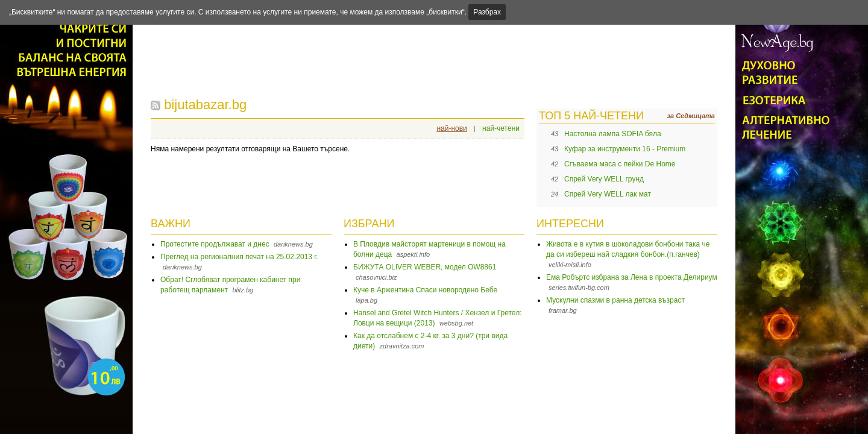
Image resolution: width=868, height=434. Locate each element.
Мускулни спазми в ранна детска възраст (615, 300)
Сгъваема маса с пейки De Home (620, 164)
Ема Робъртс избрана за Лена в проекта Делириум (632, 277)
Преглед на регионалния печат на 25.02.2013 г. (239, 257)
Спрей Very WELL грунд (604, 179)
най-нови (451, 128)
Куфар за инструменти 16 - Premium (625, 149)
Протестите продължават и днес (215, 244)
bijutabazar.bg (205, 105)
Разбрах (487, 12)
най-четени (501, 128)
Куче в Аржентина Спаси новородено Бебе (425, 290)
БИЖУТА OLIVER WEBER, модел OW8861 (425, 267)
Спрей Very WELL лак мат (608, 194)
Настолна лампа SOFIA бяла (613, 134)
